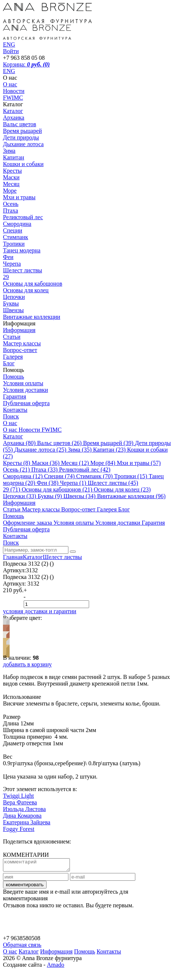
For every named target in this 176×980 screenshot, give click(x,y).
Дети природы (21, 137)
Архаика (14, 118)
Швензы (13, 310)
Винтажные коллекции (32, 317)
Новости (14, 91)
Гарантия (15, 396)
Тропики (14, 244)
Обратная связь (22, 947)
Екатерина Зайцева (27, 822)
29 (6, 277)
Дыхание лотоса (23, 144)
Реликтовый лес (23, 217)
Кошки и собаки (23, 164)
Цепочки (14, 297)
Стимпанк (16, 237)
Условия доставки (26, 390)
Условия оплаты (23, 383)
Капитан (13, 157)
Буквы (11, 303)
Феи (8, 257)
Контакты (15, 410)
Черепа (12, 264)
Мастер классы (22, 343)
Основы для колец (26, 290)
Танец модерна (22, 250)
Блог (9, 363)
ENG (9, 71)
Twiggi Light (18, 796)
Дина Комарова (22, 816)
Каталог (13, 111)
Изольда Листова (24, 809)
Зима (9, 151)
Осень (11, 204)
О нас (10, 84)
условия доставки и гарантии (40, 611)
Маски (11, 177)
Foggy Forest (19, 829)
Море (10, 191)
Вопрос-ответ (20, 350)
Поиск (11, 416)
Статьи (12, 337)
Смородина (17, 224)
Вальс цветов (20, 124)
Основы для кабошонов (33, 284)
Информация (19, 330)
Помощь (13, 377)
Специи (13, 230)
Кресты (12, 171)
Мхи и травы (19, 197)
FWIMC (13, 98)
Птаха (11, 211)
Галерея (13, 357)
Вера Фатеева (20, 802)
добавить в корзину (27, 664)
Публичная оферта (26, 403)
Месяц (11, 184)
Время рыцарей (22, 131)
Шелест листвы (23, 270)
